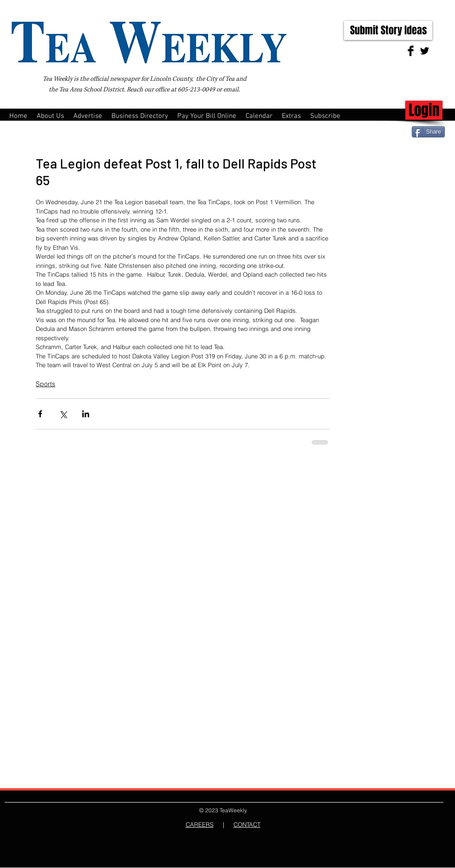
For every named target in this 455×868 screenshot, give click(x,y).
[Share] (428, 132)
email (231, 90)
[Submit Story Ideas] (388, 30)
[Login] (424, 110)
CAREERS (200, 824)
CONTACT (247, 824)
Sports (45, 384)
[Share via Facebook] (40, 414)
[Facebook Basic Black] (411, 51)
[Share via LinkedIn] (86, 414)
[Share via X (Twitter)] (63, 414)
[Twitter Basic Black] (425, 51)
